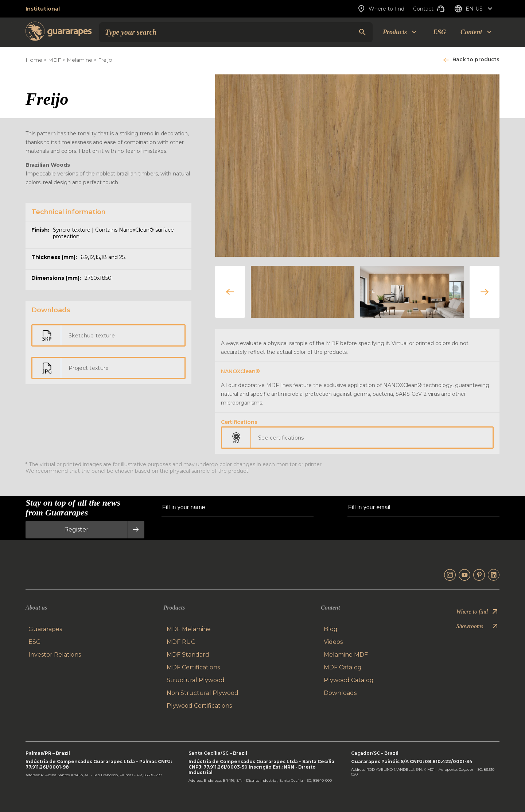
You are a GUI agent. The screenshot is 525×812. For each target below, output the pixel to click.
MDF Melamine (189, 629)
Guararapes (45, 629)
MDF (55, 60)
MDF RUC (181, 642)
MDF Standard (188, 655)
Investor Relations (55, 655)
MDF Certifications (193, 667)
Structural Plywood (196, 680)
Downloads (340, 693)
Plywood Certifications (199, 706)
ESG (440, 32)
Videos (333, 642)
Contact (429, 9)
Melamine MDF (346, 655)
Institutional (43, 9)
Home (34, 60)
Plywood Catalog (349, 680)
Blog (331, 629)
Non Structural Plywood (203, 693)
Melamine (79, 60)
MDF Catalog (343, 667)
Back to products (476, 59)
